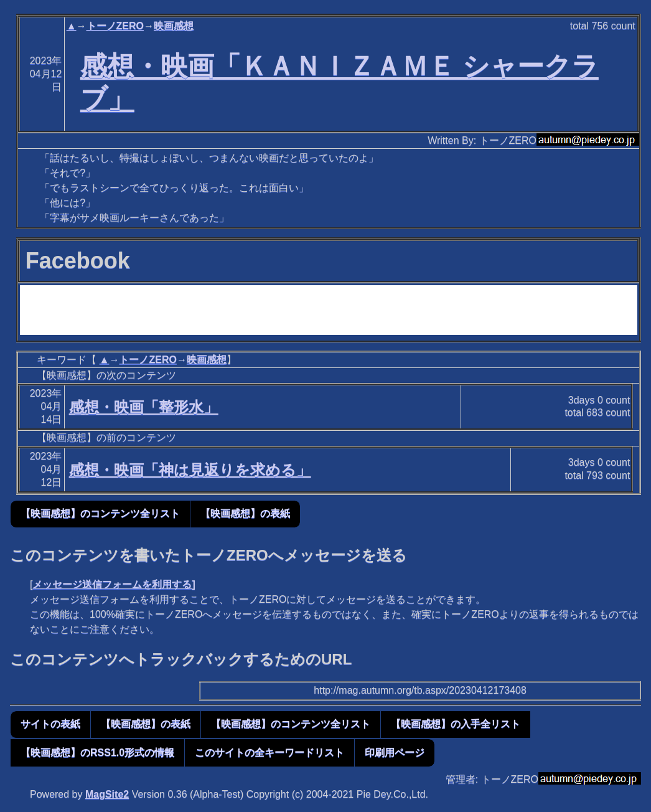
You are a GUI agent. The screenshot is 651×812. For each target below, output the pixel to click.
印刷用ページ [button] (395, 753)
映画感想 (174, 26)
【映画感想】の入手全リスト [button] (456, 724)
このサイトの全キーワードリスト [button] (269, 753)
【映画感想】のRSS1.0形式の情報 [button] (97, 753)
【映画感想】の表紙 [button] (245, 513)
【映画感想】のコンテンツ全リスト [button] (100, 513)
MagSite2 (107, 794)
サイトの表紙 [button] (50, 724)
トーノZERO (115, 26)
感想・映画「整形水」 (144, 407)
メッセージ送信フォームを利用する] (114, 584)
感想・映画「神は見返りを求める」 (190, 470)
